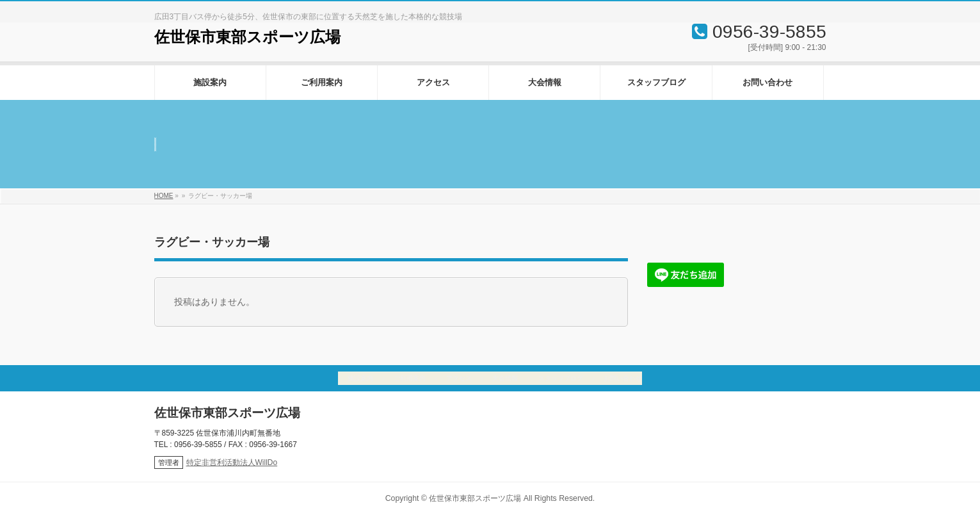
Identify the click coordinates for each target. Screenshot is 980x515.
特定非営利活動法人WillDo (232, 462)
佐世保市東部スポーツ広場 (247, 37)
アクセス (459, 378)
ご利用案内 (410, 378)
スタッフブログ (561, 378)
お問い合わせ (623, 378)
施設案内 (360, 378)
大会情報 (505, 378)
